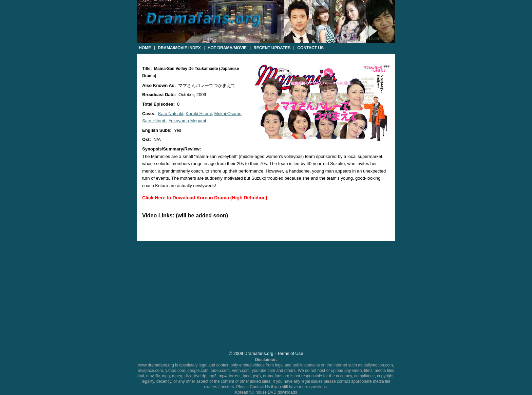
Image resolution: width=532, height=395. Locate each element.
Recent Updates (272, 48)
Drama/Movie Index (179, 48)
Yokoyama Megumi (187, 121)
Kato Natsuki (171, 114)
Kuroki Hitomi (199, 114)
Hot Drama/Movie (227, 48)
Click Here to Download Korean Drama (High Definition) (205, 198)
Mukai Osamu (228, 114)
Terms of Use (290, 353)
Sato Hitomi (154, 121)
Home (145, 48)
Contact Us (310, 48)
